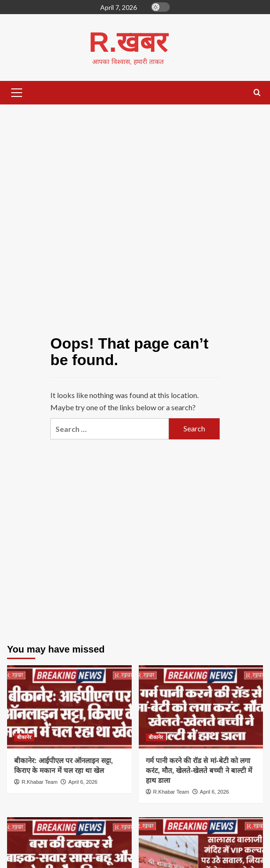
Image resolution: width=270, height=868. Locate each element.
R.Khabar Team (40, 782)
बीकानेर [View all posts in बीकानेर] (24, 737)
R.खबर (128, 42)
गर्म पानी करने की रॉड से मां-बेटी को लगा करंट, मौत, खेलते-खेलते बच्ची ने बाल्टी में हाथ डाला (199, 770)
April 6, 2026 (83, 782)
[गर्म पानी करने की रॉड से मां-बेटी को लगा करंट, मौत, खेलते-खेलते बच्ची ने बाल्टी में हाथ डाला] (201, 707)
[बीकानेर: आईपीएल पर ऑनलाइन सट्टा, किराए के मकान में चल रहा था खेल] (69, 707)
